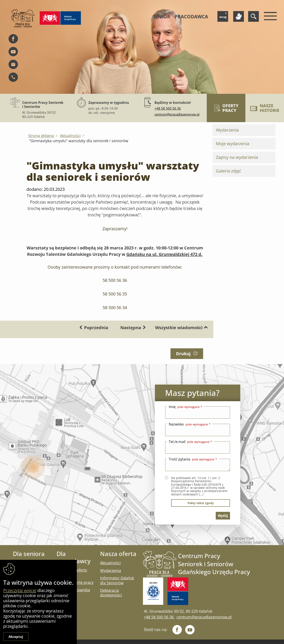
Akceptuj (16, 637)
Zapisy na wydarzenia (237, 157)
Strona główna (41, 136)
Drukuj (187, 354)
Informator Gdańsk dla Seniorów (117, 580)
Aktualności (70, 136)
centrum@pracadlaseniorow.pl (177, 114)
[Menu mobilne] (269, 16)
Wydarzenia (227, 130)
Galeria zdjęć (229, 171)
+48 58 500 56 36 (168, 108)
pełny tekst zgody (201, 503)
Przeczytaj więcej (20, 590)
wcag (223, 16)
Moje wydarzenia (233, 144)
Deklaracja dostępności (111, 593)
